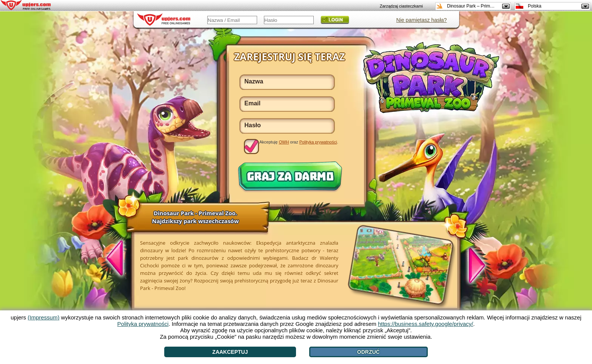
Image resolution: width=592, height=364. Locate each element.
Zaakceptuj (230, 352)
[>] (473, 264)
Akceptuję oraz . (299, 142)
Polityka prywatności (318, 142)
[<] (119, 259)
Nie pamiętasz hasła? (422, 20)
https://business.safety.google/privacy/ (425, 324)
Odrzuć (368, 352)
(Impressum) (43, 317)
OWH (284, 142)
